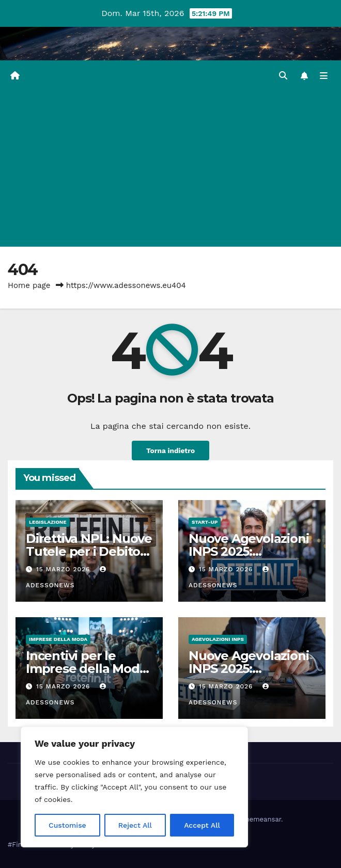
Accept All (202, 825)
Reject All (135, 825)
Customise (67, 825)
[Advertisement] (171, 169)
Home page (29, 285)
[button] (283, 76)
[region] (134, 787)
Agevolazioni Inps (218, 639)
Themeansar (261, 819)
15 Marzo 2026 (64, 569)
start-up (205, 522)
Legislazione (48, 522)
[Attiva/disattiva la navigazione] (324, 76)
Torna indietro (171, 451)
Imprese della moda (58, 639)
